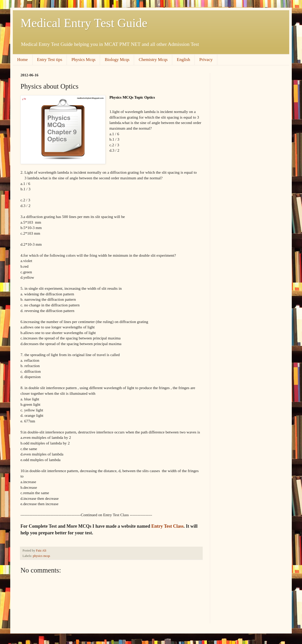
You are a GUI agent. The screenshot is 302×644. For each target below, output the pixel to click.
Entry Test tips (50, 60)
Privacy (206, 60)
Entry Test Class (167, 526)
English (184, 60)
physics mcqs (41, 556)
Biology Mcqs (117, 60)
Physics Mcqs (83, 60)
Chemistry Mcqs (153, 60)
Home (23, 60)
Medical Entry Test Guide (84, 23)
